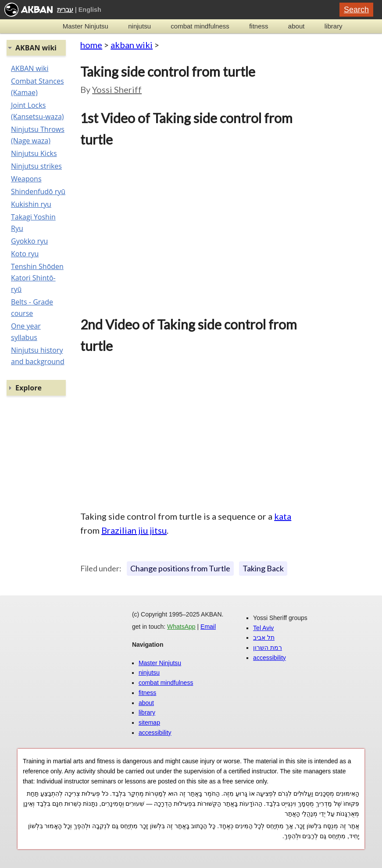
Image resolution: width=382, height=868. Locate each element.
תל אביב (264, 638)
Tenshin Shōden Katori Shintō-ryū (37, 278)
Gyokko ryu (29, 241)
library (334, 26)
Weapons (26, 179)
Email (208, 627)
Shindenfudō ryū (38, 191)
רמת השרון (268, 648)
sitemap (149, 723)
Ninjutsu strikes (36, 166)
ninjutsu (139, 26)
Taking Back (263, 568)
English (90, 10)
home (91, 45)
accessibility (155, 733)
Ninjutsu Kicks (34, 153)
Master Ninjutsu (86, 26)
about (296, 26)
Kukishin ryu (31, 204)
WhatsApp (181, 627)
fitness (259, 26)
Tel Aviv (263, 628)
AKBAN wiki (30, 68)
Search (356, 10)
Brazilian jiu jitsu (134, 530)
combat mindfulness (200, 26)
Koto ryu (25, 254)
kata (283, 516)
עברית (65, 10)
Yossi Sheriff (117, 89)
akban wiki (132, 45)
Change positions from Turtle (180, 568)
